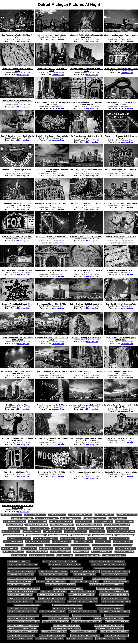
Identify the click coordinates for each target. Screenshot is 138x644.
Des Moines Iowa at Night (32, 532)
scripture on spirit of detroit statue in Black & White (17, 440)
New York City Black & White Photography (22, 629)
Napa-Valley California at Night (117, 528)
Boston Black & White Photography (54, 632)
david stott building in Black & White (121, 304)
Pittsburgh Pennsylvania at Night (114, 555)
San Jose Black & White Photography (54, 592)
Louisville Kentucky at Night (13, 535)
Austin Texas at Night (19, 555)
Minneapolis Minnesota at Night (37, 525)
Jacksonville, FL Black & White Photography (67, 608)
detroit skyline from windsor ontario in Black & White (52, 171)
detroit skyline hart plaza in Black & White (121, 203)
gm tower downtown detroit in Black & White (86, 137)
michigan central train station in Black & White (86, 70)
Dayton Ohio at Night (81, 552)
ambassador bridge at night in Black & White (121, 137)
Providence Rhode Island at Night (37, 542)
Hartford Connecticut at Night (46, 518)
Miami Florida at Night (65, 555)
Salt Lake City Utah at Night (103, 548)
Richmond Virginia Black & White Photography (64, 618)
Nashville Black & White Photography (53, 635)
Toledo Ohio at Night (97, 532)
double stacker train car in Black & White (121, 69)
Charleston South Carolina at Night (89, 525)
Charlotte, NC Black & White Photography (116, 602)
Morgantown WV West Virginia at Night (121, 532)
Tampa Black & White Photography (117, 622)
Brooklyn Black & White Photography (21, 575)
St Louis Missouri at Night (80, 535)
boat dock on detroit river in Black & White (52, 372)
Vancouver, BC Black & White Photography (114, 592)
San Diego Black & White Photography (110, 588)
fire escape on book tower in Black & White (121, 171)
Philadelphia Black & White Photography (66, 629)
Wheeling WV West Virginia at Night (72, 538)
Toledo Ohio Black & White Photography (84, 598)
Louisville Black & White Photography (52, 598)
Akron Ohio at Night (103, 542)
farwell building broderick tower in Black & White (52, 440)
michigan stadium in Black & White (52, 35)
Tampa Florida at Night (15, 525)
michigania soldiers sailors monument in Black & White (86, 36)
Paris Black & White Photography (19, 585)
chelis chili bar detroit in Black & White (52, 136)
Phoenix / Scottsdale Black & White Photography (106, 585)
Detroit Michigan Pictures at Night (17, 39)
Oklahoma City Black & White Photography (114, 612)
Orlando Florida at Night (11, 532)
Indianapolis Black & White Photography (114, 595)
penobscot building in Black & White (86, 338)
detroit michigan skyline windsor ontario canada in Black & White (86, 440)
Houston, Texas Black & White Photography (23, 608)
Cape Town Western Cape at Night (87, 555)
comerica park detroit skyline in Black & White (52, 339)
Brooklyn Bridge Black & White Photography (109, 568)
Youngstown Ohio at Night (13, 542)
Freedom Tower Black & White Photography (23, 565)
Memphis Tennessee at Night (126, 548)
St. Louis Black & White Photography (56, 622)
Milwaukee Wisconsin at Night (13, 552)
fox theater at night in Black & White (17, 270)
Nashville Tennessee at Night (102, 535)
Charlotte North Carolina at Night (42, 555)
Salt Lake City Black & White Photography (68, 588)
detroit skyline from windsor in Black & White (86, 171)
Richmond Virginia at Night (97, 538)
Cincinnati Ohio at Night (34, 545)
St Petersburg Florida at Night (14, 522)
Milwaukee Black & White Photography (82, 595)
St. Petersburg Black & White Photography (87, 622)
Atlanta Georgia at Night (14, 545)
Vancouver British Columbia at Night (117, 525)
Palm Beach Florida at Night (58, 535)
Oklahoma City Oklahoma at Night (63, 528)
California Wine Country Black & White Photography (64, 578)
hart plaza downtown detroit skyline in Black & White (17, 507)
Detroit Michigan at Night (38, 522)
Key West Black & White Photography (110, 608)
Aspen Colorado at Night (124, 522)
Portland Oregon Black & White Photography (23, 588)
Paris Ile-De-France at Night (119, 538)
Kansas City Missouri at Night (22, 518)
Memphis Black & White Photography (52, 612)
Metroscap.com (23, 41)
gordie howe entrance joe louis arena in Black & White (17, 372)
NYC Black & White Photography (19, 561)
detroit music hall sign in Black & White (86, 237)
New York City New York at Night (61, 522)
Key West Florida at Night (39, 528)
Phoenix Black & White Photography (20, 639)
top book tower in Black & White (121, 439)
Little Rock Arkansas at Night (35, 515)
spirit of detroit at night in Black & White (17, 136)
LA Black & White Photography (84, 575)
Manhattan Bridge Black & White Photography (23, 568)
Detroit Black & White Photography (50, 595)
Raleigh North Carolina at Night (19, 538)
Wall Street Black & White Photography (21, 571)
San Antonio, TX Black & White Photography (109, 618)
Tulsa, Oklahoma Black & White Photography (23, 625)
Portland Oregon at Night (36, 535)
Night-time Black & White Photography (115, 598)
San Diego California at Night (71, 518)
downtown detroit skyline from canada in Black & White (121, 406)
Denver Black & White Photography (20, 581)
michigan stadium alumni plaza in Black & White (121, 36)
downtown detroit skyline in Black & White (86, 405)
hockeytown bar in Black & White (52, 472)
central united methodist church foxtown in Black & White (86, 103)
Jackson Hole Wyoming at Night (95, 518)
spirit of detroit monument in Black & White (121, 238)
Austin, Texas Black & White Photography (50, 602)
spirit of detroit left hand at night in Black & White (121, 339)
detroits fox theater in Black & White (17, 237)
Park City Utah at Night (84, 522)
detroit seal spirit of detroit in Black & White (17, 70)
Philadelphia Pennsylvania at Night (45, 538)
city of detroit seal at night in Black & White (86, 271)
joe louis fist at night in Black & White (121, 472)
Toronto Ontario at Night (53, 532)
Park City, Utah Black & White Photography (60, 585)
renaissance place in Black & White (52, 304)
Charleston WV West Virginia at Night (91, 528)
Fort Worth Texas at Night (83, 542)
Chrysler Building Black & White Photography (65, 565)
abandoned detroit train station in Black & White (52, 271)
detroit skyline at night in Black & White (86, 304)
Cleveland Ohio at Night (82, 548)
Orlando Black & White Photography (56, 615)
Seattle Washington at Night (102, 552)
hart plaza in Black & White (17, 405)
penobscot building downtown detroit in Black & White (121, 372)
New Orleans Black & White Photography (82, 612)
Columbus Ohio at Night (57, 515)
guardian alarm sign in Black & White (17, 304)
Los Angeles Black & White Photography (54, 575)
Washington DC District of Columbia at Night (55, 548)
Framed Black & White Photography (20, 602)
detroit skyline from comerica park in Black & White (17, 339)
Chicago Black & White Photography (20, 595)
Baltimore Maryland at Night (11, 515)
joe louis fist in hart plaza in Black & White (17, 102)
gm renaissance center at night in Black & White (86, 473)
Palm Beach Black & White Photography (87, 615)
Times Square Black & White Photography (85, 571)
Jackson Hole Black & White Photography (51, 581)
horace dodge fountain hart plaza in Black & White (121, 103)
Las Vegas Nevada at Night (101, 545)
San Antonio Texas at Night (104, 515)
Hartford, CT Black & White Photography (109, 625)
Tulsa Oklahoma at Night (103, 522)
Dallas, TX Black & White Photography (27, 605)
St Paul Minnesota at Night (124, 552)
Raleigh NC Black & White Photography (21, 618)
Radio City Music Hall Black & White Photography (108, 565)
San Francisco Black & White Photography (22, 592)
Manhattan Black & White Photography (116, 571)
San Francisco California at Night (80, 515)
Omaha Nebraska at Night (122, 545)
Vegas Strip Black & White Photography (21, 578)
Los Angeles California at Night (57, 545)
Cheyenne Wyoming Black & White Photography (109, 578)
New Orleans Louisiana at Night (76, 532)
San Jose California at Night (61, 552)
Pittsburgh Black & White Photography (109, 629)
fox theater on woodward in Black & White (17, 36)
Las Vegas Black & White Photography (114, 575)
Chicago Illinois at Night (125, 535)
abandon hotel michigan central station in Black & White (52, 103)
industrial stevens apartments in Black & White (52, 204)
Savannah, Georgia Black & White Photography (24, 622)
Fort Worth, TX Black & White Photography (68, 605)
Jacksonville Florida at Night (37, 552)
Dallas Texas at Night (29, 548)
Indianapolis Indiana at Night (127, 515)
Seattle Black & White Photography (83, 592)
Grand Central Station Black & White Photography (107, 561)
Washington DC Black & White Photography (22, 632)
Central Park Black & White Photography (53, 571)
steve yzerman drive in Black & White (52, 405)
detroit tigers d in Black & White (17, 472)
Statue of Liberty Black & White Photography (66, 568)
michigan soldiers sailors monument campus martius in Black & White (17, 204)
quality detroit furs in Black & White (121, 270)
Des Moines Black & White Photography (21, 598)
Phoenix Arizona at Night (118, 518)
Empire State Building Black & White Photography (60, 561)
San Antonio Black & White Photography (50, 639)
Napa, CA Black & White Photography (116, 581)
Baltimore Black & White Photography (66, 625)
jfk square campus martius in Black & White (86, 204)
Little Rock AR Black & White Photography (22, 612)
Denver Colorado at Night (62, 542)
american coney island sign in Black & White (17, 171)
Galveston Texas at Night (80, 545)
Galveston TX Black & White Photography (110, 605)
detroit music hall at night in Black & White (52, 70)
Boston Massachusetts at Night (62, 525)
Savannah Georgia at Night (18, 528)
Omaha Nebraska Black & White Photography (23, 615)
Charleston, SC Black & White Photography (83, 602)
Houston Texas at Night (10, 548)
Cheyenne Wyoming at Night (123, 542)
